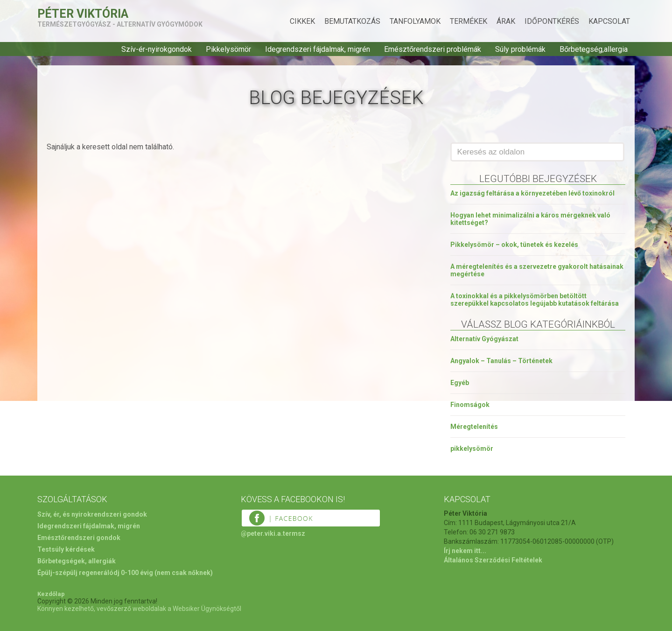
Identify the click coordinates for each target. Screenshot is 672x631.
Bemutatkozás (352, 21)
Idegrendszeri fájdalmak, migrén (318, 49)
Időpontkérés (552, 21)
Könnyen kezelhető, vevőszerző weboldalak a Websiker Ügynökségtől (139, 609)
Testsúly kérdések (66, 549)
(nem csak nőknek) (184, 573)
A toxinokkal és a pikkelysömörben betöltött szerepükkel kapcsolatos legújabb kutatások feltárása (535, 300)
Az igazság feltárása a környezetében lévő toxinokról (532, 193)
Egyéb (460, 383)
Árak (506, 21)
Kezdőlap (51, 594)
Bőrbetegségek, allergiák (77, 561)
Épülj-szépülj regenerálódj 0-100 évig (95, 573)
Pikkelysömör (228, 49)
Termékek (469, 21)
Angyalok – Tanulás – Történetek (501, 361)
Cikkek (302, 21)
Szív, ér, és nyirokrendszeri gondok (92, 514)
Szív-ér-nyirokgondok (157, 49)
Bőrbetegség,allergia (594, 49)
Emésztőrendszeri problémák (433, 49)
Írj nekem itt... (465, 551)
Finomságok (470, 405)
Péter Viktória (83, 14)
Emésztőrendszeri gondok (79, 538)
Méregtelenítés (474, 427)
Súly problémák (520, 49)
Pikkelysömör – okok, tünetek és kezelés (514, 245)
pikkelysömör (472, 449)
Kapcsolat (609, 21)
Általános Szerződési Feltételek (493, 560)
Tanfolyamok (415, 21)
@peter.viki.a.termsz (273, 533)
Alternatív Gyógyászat (484, 339)
